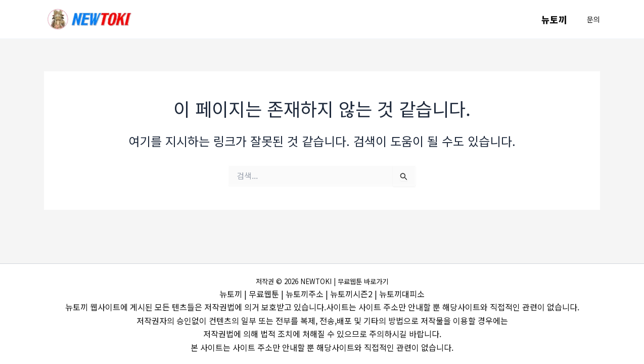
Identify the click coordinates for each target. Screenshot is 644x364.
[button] (593, 19)
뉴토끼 (555, 19)
